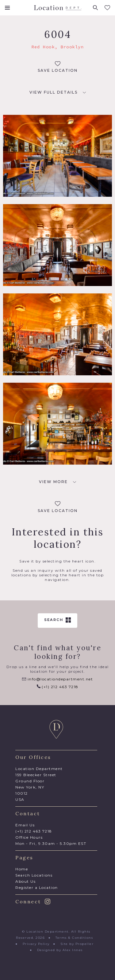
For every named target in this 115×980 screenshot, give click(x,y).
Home (22, 869)
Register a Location (37, 887)
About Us (25, 881)
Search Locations (34, 875)
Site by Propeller (77, 944)
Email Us (25, 825)
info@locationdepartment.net (57, 679)
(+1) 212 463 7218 (58, 687)
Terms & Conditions (74, 938)
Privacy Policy (36, 944)
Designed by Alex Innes (60, 950)
